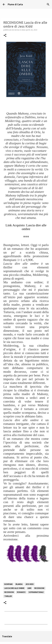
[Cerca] (48, 4)
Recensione (39, 588)
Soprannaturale (36, 592)
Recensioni (9, 592)
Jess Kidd (30, 584)
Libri (29, 588)
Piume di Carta (15, 4)
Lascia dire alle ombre (14, 588)
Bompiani (8, 584)
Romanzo (21, 592)
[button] (5, 36)
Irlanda (19, 584)
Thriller (8, 596)
